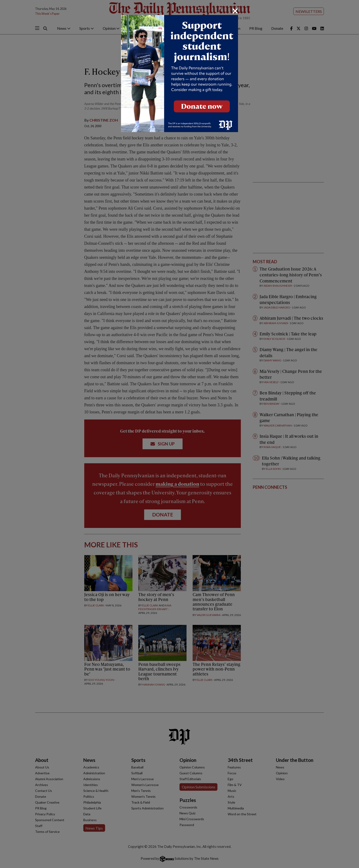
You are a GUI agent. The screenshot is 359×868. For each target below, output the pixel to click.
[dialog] (179, 434)
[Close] (235, 11)
